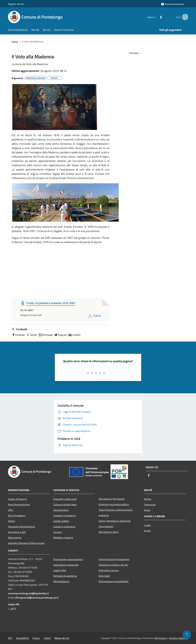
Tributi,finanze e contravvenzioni (116, 510)
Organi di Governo (17, 499)
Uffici (11, 510)
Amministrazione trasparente (114, 559)
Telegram (60, 335)
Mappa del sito (62, 638)
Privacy (36, 638)
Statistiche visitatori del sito (113, 565)
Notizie (148, 499)
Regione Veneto (16, 4)
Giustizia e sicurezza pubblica (114, 504)
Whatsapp (45, 335)
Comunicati (150, 504)
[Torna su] (187, 635)
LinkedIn (74, 335)
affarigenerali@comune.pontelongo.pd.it (37, 598)
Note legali (104, 576)
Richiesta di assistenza (65, 576)
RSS (10, 638)
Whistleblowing (61, 581)
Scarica (94, 315)
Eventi (147, 531)
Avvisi (147, 510)
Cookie (47, 638)
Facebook (18, 335)
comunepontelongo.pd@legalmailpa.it (28, 593)
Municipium (161, 638)
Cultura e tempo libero (65, 504)
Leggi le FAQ (60, 570)
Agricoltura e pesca (109, 532)
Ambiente (104, 515)
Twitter (32, 335)
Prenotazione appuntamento (68, 559)
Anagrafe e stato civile (65, 499)
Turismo (57, 532)
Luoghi (147, 525)
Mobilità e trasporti (63, 538)
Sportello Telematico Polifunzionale (26, 543)
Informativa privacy (109, 570)
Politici (11, 521)
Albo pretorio (15, 538)
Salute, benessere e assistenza (115, 521)
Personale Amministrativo (22, 527)
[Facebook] (157, 17)
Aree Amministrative (19, 504)
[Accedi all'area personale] (173, 4)
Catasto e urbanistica (64, 527)
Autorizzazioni (106, 526)
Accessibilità (22, 638)
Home (15, 42)
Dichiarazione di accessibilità (113, 581)
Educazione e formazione (112, 499)
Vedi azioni (136, 53)
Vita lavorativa (61, 510)
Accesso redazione (179, 638)
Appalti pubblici (61, 521)
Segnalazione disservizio (66, 565)
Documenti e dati (17, 532)
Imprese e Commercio (64, 516)
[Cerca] (184, 17)
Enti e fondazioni (17, 516)
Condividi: (20, 329)
